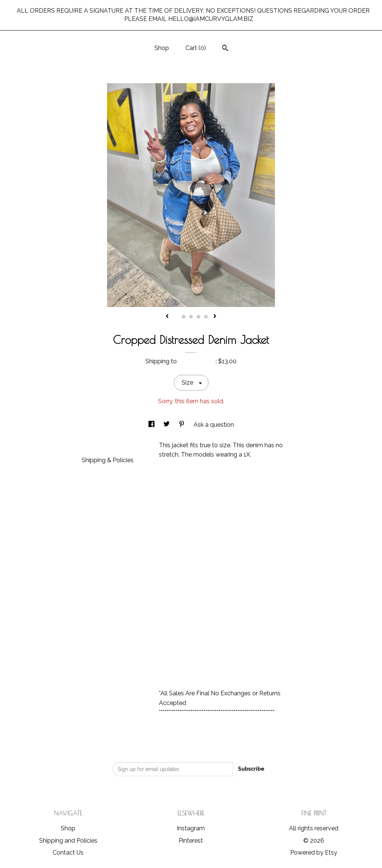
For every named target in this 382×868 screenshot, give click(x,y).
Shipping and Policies (68, 841)
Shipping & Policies (108, 460)
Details (94, 444)
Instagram (191, 828)
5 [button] (206, 317)
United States (197, 361)
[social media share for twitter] (167, 425)
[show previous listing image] (167, 317)
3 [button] (191, 317)
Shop (162, 48)
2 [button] (184, 317)
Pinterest (191, 841)
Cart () (196, 48)
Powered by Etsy (314, 853)
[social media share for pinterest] (182, 425)
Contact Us (68, 853)
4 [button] (198, 317)
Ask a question (214, 425)
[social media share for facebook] (152, 425)
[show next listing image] (215, 317)
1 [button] (176, 317)
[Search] (225, 49)
